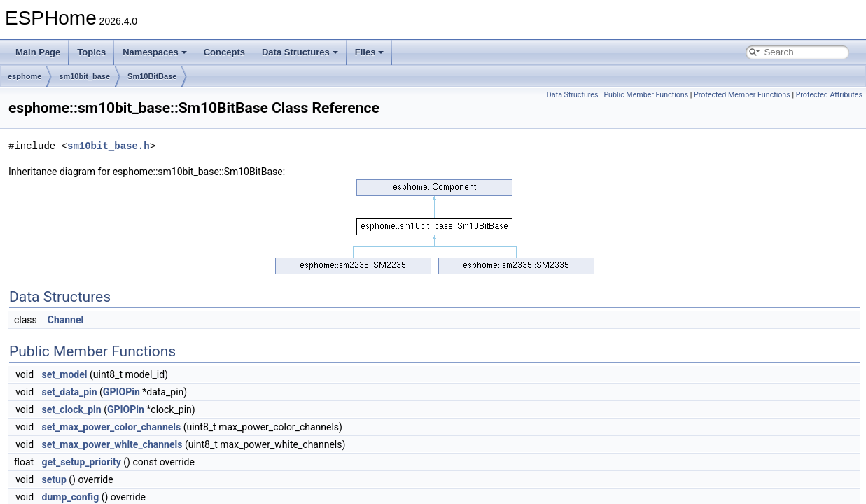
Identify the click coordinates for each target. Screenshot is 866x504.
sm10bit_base (84, 76)
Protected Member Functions (742, 95)
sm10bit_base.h (109, 146)
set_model (65, 374)
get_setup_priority (82, 462)
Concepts (224, 52)
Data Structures (300, 52)
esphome (25, 76)
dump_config (71, 497)
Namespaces (155, 52)
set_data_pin (70, 392)
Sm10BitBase (152, 76)
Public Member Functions (646, 95)
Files (370, 52)
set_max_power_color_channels (112, 427)
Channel (65, 320)
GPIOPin (121, 392)
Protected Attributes (829, 95)
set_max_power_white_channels (112, 444)
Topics (91, 52)
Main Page (38, 52)
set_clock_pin (72, 409)
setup (54, 479)
